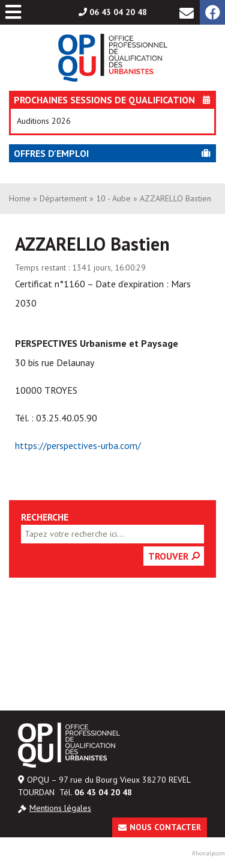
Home (20, 198)
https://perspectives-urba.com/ (78, 445)
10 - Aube (113, 198)
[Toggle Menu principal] (13, 12)
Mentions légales (60, 808)
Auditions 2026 (44, 121)
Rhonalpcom (208, 853)
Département (63, 198)
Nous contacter (165, 827)
